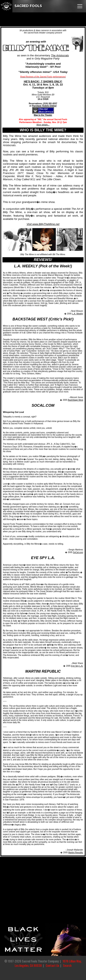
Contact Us (52, 965)
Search (67, 965)
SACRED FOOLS (21, 6)
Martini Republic (76, 853)
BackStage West (75, 400)
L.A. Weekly (78, 314)
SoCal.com (78, 552)
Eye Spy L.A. (77, 666)
